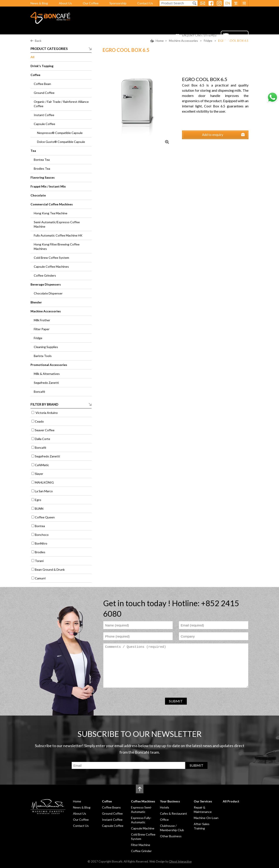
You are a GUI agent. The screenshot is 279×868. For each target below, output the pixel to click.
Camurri (40, 578)
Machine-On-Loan (206, 818)
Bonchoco (42, 535)
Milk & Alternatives (47, 374)
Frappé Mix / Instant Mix (48, 186)
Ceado (39, 421)
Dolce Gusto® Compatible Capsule (61, 142)
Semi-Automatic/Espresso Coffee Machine (57, 224)
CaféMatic (42, 465)
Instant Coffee (44, 115)
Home (78, 42)
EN (228, 3)
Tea (33, 151)
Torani (39, 561)
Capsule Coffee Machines (51, 266)
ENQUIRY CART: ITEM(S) (199, 35)
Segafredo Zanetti (46, 383)
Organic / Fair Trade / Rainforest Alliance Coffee (61, 104)
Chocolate (38, 195)
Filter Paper (42, 329)
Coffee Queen (45, 517)
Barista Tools (43, 356)
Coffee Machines (121, 42)
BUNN (39, 508)
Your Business (153, 42)
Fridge (38, 338)
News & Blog (39, 3)
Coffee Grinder (141, 851)
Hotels (165, 807)
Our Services (181, 42)
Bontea (40, 526)
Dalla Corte (43, 439)
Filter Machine (141, 845)
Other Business (171, 836)
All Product (207, 42)
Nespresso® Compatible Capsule (60, 133)
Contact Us (145, 3)
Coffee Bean (42, 84)
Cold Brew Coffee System (51, 258)
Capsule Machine (143, 828)
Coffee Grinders (45, 275)
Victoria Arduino (46, 413)
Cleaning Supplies (46, 347)
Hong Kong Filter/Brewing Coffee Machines (57, 246)
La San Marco (44, 491)
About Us (65, 3)
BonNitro (41, 543)
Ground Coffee (44, 93)
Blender (36, 302)
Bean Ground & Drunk (50, 569)
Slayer (39, 474)
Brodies (40, 552)
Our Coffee (91, 3)
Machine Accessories (46, 311)
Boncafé (39, 392)
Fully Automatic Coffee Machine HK (58, 235)
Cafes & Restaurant (174, 813)
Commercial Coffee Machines (52, 204)
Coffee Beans (111, 807)
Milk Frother (42, 320)
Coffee (95, 42)
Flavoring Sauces (43, 177)
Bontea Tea (42, 160)
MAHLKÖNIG (44, 482)
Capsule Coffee (44, 124)
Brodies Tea (42, 168)
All (32, 57)
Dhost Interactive (180, 861)
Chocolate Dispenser (48, 293)
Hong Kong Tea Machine (51, 213)
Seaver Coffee (45, 430)
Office (164, 820)
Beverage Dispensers (46, 284)
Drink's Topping (42, 66)
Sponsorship (118, 3)
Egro (38, 500)
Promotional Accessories (49, 365)
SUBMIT (176, 701)
